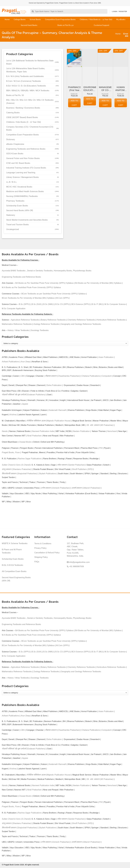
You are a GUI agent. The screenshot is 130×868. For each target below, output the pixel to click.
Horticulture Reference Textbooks (111, 320)
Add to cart (74, 103)
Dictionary (11, 139)
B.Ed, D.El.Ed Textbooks (12, 565)
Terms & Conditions (43, 544)
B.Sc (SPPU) (24, 304)
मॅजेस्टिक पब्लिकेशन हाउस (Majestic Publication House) (49, 421)
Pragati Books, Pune (11, 452)
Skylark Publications (48, 474)
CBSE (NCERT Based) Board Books (22, 117)
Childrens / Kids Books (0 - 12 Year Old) (24, 122)
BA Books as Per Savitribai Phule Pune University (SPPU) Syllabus (44, 283)
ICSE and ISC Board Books (18, 163)
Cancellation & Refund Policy (47, 553)
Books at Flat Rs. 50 (66, 25)
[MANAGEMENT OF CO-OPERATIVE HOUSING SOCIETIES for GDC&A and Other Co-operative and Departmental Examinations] (105, 58)
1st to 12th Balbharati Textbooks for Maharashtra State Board (30, 62)
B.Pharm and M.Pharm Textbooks (12, 551)
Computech (107, 376)
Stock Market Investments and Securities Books (27, 220)
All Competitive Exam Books (14, 571)
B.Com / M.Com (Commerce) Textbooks (24, 81)
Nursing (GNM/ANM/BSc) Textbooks (22, 196)
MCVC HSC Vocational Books (19, 187)
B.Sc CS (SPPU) (63, 304)
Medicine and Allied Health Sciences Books (25, 191)
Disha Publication (54, 385)
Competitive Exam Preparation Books (60, 19)
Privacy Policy (40, 548)
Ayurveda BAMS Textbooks (14, 271)
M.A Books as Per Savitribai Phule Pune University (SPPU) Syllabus (31, 287)
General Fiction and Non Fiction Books (23, 158)
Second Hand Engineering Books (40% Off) (16, 579)
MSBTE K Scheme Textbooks (15, 543)
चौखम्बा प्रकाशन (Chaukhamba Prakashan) (63, 376)
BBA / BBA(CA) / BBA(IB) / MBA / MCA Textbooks (28, 91)
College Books (20, 19)
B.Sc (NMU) (48, 304)
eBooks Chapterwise (15, 144)
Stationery (11, 215)
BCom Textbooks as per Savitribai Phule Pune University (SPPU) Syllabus (54, 294)
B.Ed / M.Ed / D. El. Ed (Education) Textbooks (26, 86)
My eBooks (121, 19)
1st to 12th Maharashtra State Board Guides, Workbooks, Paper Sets (26, 70)
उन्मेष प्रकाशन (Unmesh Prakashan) (55, 488)
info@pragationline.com (78, 562)
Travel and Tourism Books (17, 225)
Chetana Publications (91, 376)
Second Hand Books (29, 25)
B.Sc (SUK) (37, 304)
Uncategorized (13, 229)
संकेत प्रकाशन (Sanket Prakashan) (71, 465)
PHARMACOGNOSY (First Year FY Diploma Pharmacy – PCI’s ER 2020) (74, 89)
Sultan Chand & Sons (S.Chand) (16, 465)
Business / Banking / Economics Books (23, 108)
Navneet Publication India (43, 431)
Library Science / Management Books (23, 177)
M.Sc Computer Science (115, 304)
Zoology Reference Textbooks (46, 324)
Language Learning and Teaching (21, 173)
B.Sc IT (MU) (97, 304)
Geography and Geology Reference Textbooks (81, 324)
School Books (35, 19)
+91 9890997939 (75, 566)
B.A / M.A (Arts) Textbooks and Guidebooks (25, 76)
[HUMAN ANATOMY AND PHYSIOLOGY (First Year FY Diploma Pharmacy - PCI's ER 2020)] (121, 58)
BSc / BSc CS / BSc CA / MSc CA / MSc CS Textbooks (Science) (30, 102)
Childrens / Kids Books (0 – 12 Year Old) (96, 19)
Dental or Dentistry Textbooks (40, 271)
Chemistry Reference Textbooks (81, 320)
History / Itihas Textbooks (18, 330)
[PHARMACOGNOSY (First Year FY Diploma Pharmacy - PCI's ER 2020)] (74, 58)
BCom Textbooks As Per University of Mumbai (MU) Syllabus (28, 298)
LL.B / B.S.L (11, 182)
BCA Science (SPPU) (81, 304)
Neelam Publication (81, 431)
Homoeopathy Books (63, 271)
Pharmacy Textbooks (15, 201)
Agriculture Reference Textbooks (25, 320)
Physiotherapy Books (82, 271)
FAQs (37, 562)
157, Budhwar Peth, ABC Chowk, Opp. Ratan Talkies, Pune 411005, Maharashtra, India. (76, 550)
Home (7, 19)
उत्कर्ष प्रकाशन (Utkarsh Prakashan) (86, 488)
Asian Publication (106, 357)
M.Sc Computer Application (14, 309)
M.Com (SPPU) (63, 298)
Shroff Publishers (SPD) (82, 469)
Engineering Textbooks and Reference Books (26, 149)
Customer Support (102, 25)
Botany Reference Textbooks (53, 320)
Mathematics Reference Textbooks (17, 324)
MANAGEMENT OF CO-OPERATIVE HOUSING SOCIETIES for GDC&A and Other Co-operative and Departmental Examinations (105, 89)
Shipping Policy (41, 557)
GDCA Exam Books (15, 154)
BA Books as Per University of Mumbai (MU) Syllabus (98, 283)
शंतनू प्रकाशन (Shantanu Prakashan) (17, 469)
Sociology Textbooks (40, 330)
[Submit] (33, 11)
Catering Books (13, 113)
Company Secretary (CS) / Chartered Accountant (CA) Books (30, 128)
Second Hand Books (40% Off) (20, 210)
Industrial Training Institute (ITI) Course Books (26, 168)
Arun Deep (25, 362)
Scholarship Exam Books (17, 206)
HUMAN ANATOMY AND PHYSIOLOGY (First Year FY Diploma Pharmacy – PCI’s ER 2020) (121, 89)
